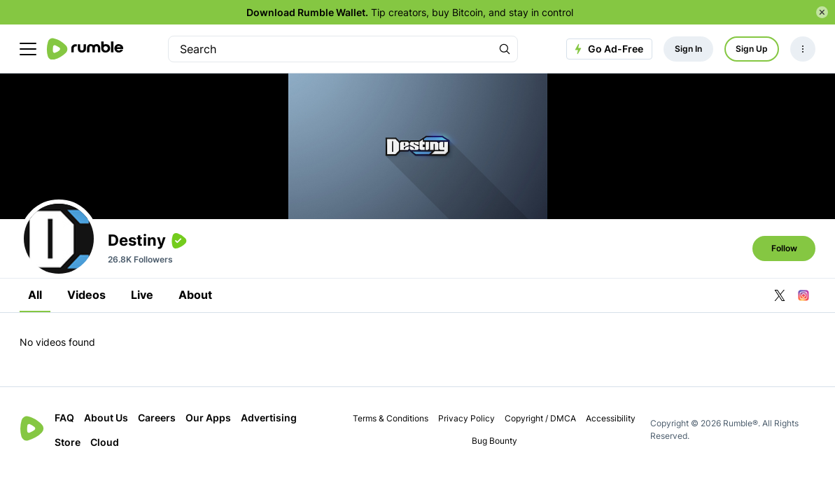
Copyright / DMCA (540, 418)
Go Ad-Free (607, 49)
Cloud (105, 442)
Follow (784, 248)
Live (142, 295)
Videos (86, 295)
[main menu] (28, 49)
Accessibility (611, 418)
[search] (330, 49)
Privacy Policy (466, 418)
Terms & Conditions (391, 418)
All (35, 295)
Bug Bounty (494, 441)
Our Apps (208, 418)
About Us (106, 418)
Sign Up (752, 49)
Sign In (688, 49)
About (195, 295)
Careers (157, 418)
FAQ (64, 418)
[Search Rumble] (505, 49)
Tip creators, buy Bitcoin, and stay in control (410, 12)
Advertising (269, 418)
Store (68, 442)
